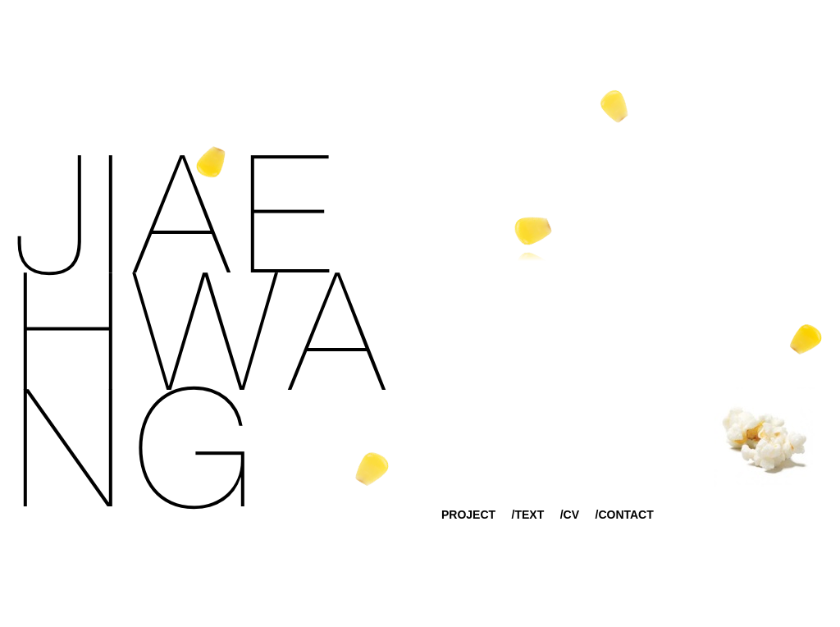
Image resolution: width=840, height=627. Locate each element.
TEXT (529, 515)
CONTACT (625, 515)
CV (571, 515)
